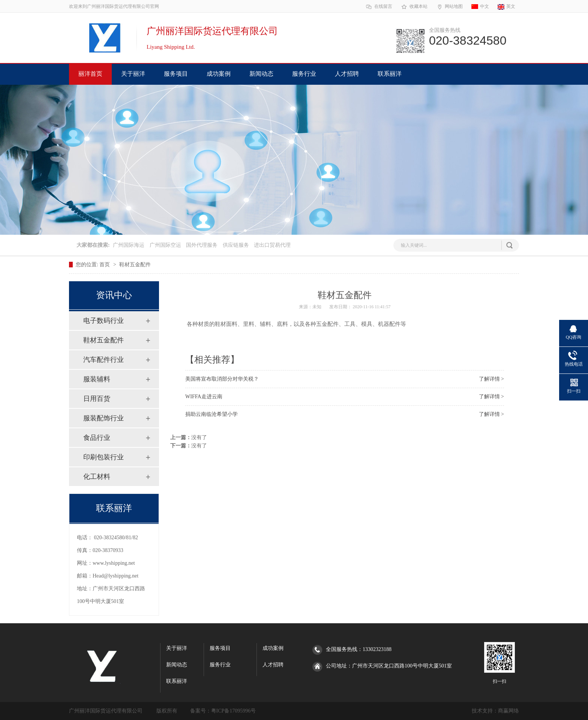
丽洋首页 (90, 74)
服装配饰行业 (103, 418)
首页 (105, 265)
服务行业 (304, 74)
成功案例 (219, 74)
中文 (480, 7)
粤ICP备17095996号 (234, 711)
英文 (506, 7)
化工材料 (97, 477)
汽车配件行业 (103, 360)
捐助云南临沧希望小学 (211, 414)
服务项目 (176, 74)
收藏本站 (414, 7)
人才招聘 (347, 74)
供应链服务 (236, 245)
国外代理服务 (202, 245)
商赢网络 (508, 711)
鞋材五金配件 (135, 265)
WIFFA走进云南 (204, 397)
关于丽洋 (133, 74)
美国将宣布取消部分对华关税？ (222, 379)
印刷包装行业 (103, 457)
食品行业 (97, 438)
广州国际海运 (129, 245)
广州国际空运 (165, 245)
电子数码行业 (103, 321)
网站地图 (449, 7)
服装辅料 (97, 379)
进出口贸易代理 (272, 245)
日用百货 (97, 399)
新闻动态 (261, 74)
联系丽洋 (390, 74)
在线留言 (379, 7)
